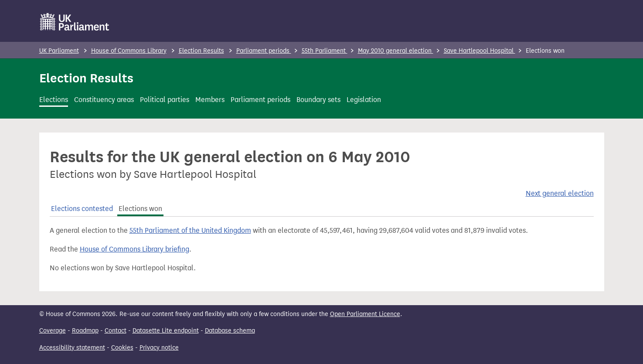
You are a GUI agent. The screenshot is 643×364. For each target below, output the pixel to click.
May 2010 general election (396, 51)
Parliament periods (264, 51)
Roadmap (85, 331)
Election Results (201, 51)
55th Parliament (325, 51)
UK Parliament (59, 51)
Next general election (560, 193)
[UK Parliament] (75, 22)
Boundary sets (318, 100)
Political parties (165, 100)
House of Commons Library (129, 51)
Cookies (122, 348)
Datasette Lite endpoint (166, 331)
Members (210, 100)
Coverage (53, 331)
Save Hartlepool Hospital (480, 51)
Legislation (364, 100)
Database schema (230, 331)
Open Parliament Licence (365, 314)
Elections (54, 100)
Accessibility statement (72, 348)
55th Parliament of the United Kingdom (190, 230)
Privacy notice (159, 348)
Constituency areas (104, 100)
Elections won (140, 209)
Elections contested (82, 209)
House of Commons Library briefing (134, 249)
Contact (116, 331)
